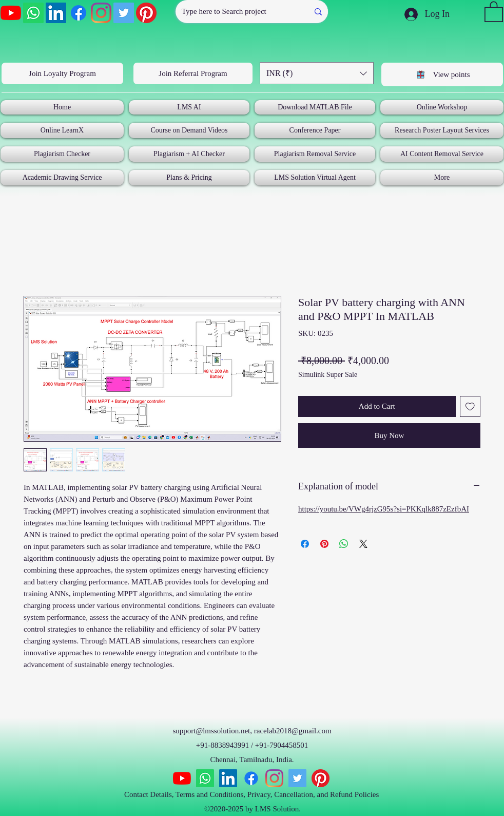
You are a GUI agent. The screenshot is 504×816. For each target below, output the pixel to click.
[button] (494, 11)
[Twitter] (124, 13)
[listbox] (317, 73)
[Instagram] (101, 13)
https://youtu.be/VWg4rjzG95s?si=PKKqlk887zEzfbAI (384, 509)
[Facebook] (79, 13)
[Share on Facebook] (305, 544)
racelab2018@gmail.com (293, 731)
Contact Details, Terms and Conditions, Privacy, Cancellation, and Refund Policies (253, 794)
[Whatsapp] (33, 13)
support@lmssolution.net (211, 731)
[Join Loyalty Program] (62, 73)
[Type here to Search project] (234, 12)
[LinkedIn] (56, 13)
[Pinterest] (146, 13)
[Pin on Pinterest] (324, 544)
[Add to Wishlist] (470, 406)
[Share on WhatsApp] (344, 544)
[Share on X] (363, 544)
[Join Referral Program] (193, 73)
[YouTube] (11, 13)
